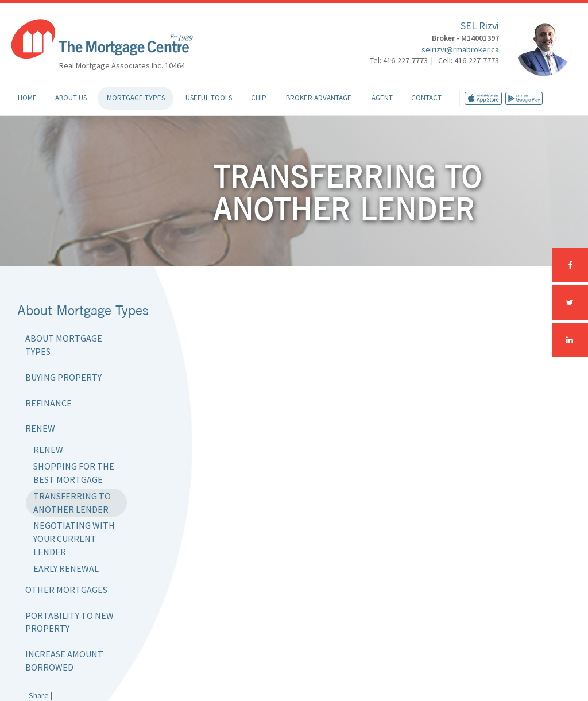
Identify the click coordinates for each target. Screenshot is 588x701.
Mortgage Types (136, 98)
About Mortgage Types (64, 345)
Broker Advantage (319, 98)
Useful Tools (209, 98)
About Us (71, 98)
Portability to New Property (69, 622)
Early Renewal (66, 568)
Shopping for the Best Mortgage (74, 473)
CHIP (259, 98)
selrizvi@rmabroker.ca (460, 49)
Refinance (49, 403)
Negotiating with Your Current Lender (74, 539)
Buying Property (63, 377)
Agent (382, 98)
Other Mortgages (66, 590)
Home (27, 98)
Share (39, 695)
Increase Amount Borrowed (64, 661)
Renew (40, 428)
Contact (426, 98)
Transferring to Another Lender (72, 503)
